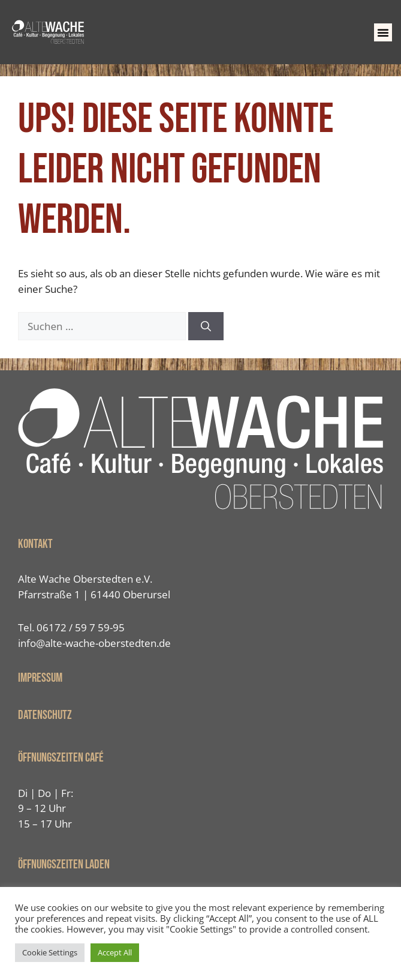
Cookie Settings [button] (50, 952)
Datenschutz (45, 715)
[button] (383, 32)
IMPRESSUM (40, 678)
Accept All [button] (115, 952)
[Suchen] (206, 326)
